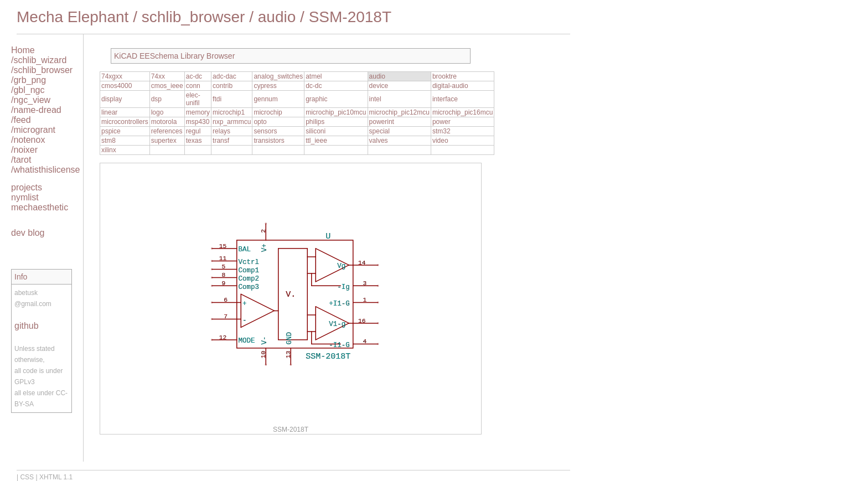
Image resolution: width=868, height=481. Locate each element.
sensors (265, 131)
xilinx (109, 150)
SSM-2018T (350, 17)
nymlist (25, 197)
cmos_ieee (167, 86)
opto (260, 122)
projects (27, 187)
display (112, 99)
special (379, 131)
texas (194, 141)
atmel (314, 76)
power (441, 122)
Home (23, 50)
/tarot (21, 160)
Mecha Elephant (73, 17)
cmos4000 (117, 86)
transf (221, 141)
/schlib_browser (42, 70)
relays (221, 131)
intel (375, 99)
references (167, 131)
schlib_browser (193, 17)
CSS (27, 477)
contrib (223, 86)
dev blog (28, 233)
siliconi (316, 131)
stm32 (441, 131)
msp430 (198, 122)
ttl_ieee (316, 141)
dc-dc (314, 86)
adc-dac (224, 76)
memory (198, 112)
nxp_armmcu (232, 122)
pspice (111, 131)
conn (193, 86)
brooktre (445, 76)
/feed (21, 120)
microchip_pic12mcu (399, 112)
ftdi (217, 99)
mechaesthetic (40, 207)
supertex (164, 141)
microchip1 (229, 112)
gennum (265, 99)
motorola (164, 122)
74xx (158, 76)
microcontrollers (125, 122)
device (379, 86)
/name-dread (36, 110)
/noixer (24, 150)
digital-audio (450, 86)
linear (109, 112)
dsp (156, 99)
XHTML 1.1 (56, 477)
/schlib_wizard (39, 60)
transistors (269, 141)
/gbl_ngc (28, 90)
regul (193, 131)
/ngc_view (31, 100)
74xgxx (112, 76)
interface (445, 99)
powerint (382, 122)
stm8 (108, 141)
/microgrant (33, 130)
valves (379, 141)
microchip (268, 112)
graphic (316, 99)
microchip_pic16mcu (463, 112)
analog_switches (278, 76)
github (27, 326)
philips (315, 122)
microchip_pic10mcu (336, 112)
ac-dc (194, 76)
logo (157, 112)
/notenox (28, 140)
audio (277, 17)
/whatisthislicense (46, 170)
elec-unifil (193, 99)
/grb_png (29, 80)
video (440, 141)
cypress (265, 86)
